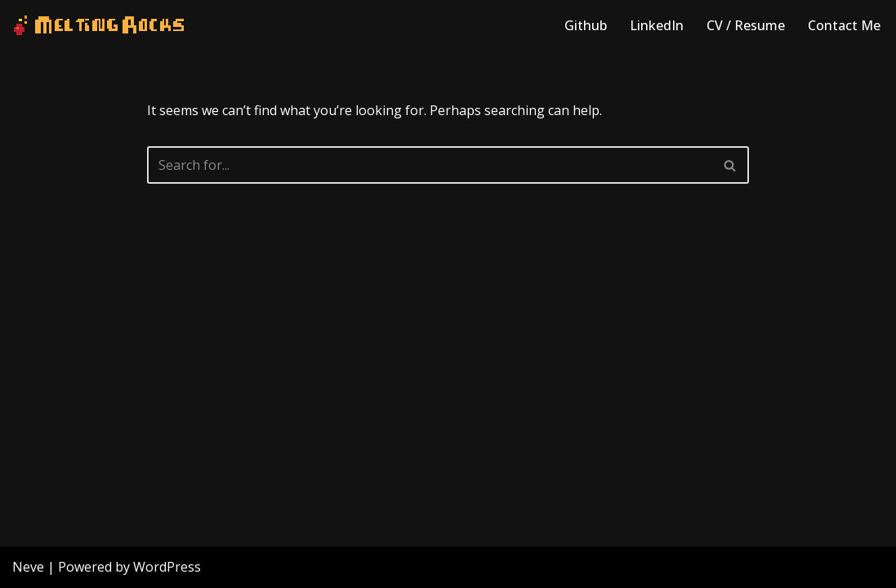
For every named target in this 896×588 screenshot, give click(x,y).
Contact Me (844, 25)
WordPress (167, 567)
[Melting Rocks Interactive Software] (99, 25)
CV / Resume (746, 25)
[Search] (430, 165)
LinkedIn (657, 25)
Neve (28, 567)
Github (586, 25)
